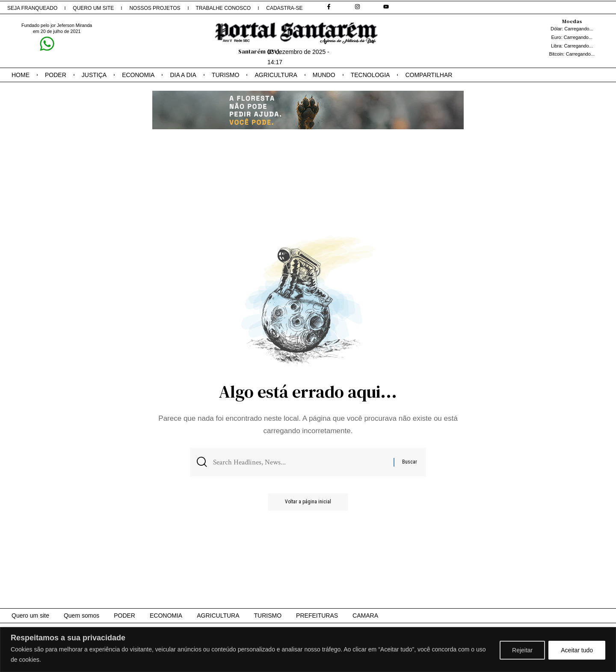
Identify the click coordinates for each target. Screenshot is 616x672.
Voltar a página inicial (308, 503)
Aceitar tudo (577, 650)
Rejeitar (522, 650)
